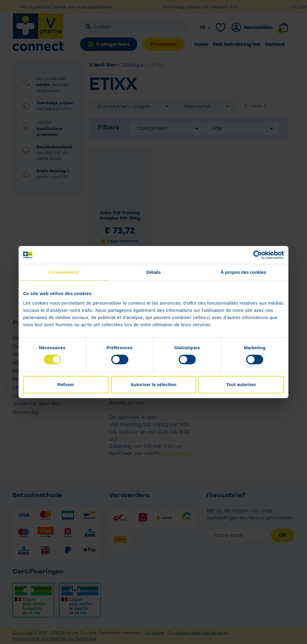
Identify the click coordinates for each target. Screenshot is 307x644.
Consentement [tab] (64, 272)
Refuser (66, 384)
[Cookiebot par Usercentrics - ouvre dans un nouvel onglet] (258, 255)
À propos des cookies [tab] (243, 272)
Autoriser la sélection (154, 384)
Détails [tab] (153, 272)
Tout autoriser (241, 384)
